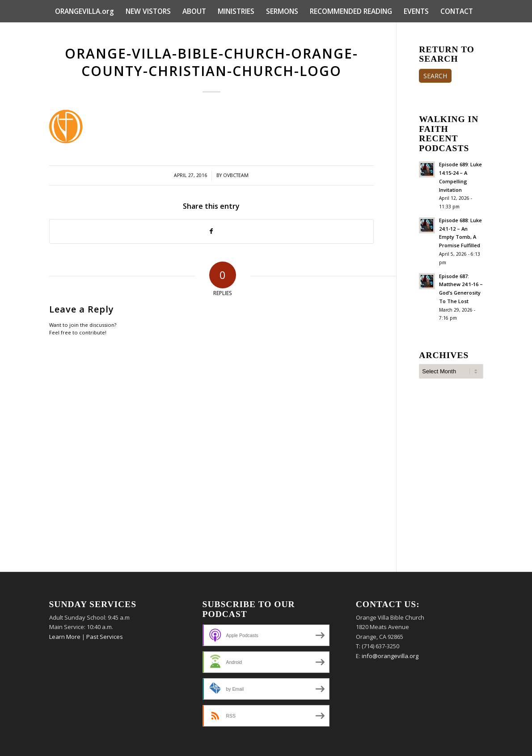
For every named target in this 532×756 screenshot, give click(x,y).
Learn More (65, 637)
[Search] (477, 34)
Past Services (105, 637)
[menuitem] (84, 11)
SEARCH (435, 76)
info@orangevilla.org (390, 656)
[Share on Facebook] (212, 231)
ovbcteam (236, 175)
